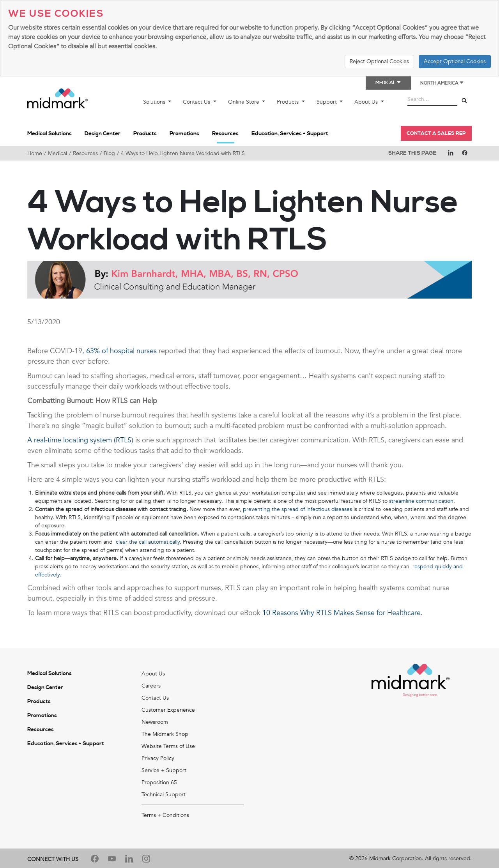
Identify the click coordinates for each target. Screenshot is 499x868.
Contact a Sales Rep (436, 133)
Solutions (155, 102)
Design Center (103, 134)
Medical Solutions (50, 134)
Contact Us (197, 102)
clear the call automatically (148, 542)
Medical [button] (388, 83)
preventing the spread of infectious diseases (297, 509)
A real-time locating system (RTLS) (80, 440)
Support (327, 102)
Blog (109, 153)
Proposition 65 (159, 782)
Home (35, 153)
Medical (58, 153)
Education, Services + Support (290, 134)
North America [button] (442, 83)
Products (288, 102)
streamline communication (421, 501)
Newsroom (155, 722)
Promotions (184, 134)
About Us (367, 102)
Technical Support (164, 795)
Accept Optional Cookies (455, 61)
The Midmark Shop (165, 734)
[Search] (464, 101)
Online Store (244, 102)
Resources (225, 134)
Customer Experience (168, 710)
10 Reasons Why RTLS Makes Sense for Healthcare (342, 613)
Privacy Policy (158, 758)
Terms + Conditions (165, 815)
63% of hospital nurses (121, 351)
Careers (151, 686)
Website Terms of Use (168, 746)
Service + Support (164, 770)
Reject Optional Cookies (379, 61)
